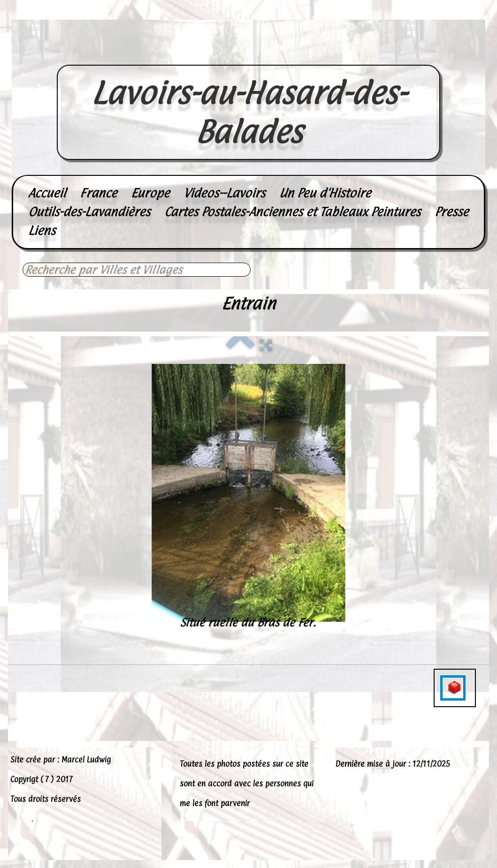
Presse (451, 212)
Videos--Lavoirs (224, 193)
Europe (150, 193)
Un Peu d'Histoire (325, 193)
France (98, 193)
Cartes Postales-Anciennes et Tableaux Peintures (292, 212)
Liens (42, 230)
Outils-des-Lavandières (89, 212)
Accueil (47, 193)
